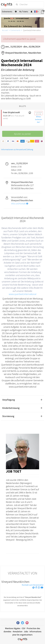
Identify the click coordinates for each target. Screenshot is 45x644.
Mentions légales (13, 628)
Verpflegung (9, 400)
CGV (23, 628)
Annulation (18, 631)
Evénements (15, 30)
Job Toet (14, 471)
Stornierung (8, 416)
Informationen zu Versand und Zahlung (17, 149)
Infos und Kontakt (20, 204)
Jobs (26, 631)
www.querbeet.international (23, 294)
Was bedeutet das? (39, 119)
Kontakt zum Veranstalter (33, 585)
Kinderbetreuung (11, 408)
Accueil (5, 30)
